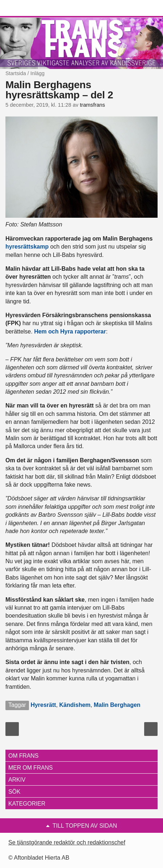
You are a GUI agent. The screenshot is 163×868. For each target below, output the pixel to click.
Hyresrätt (43, 705)
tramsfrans (92, 105)
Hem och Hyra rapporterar (70, 331)
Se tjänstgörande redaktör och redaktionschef (67, 842)
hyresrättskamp (27, 247)
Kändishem (75, 705)
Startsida (16, 73)
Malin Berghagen (117, 705)
